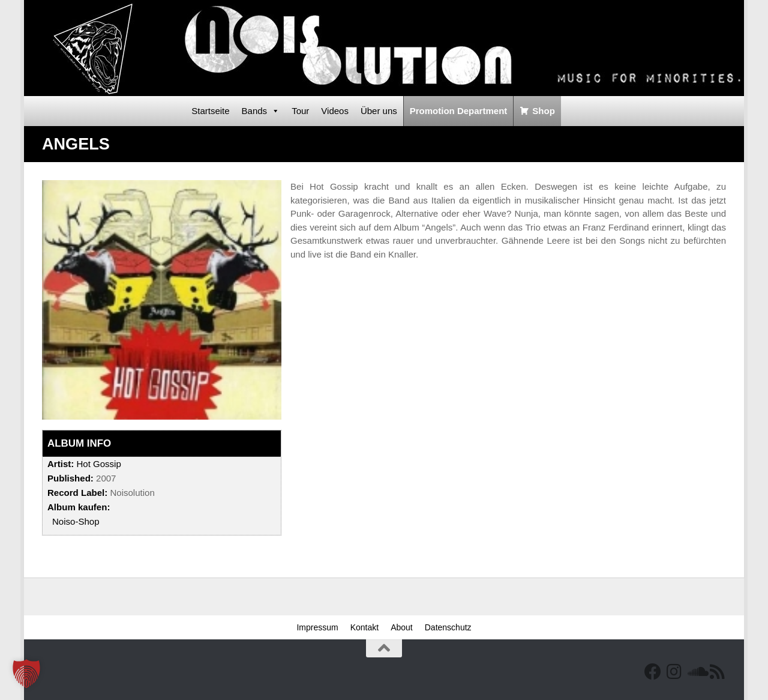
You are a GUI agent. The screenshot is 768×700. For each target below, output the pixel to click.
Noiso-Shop (76, 521)
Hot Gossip (98, 464)
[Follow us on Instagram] (674, 672)
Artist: (61, 464)
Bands (261, 111)
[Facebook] (653, 672)
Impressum (317, 627)
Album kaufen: (79, 507)
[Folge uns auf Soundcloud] (696, 672)
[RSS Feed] (718, 672)
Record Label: (77, 493)
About (402, 627)
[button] (26, 674)
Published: (70, 478)
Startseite (210, 111)
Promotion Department (459, 111)
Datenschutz (448, 627)
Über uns (379, 111)
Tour (300, 111)
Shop (544, 111)
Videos (335, 111)
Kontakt (364, 627)
